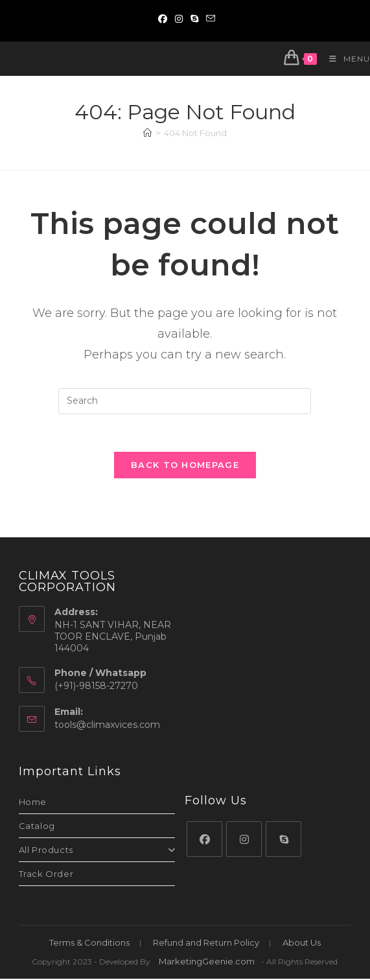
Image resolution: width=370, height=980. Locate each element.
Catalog (37, 827)
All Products (97, 851)
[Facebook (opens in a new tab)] (163, 19)
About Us (302, 944)
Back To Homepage (185, 467)
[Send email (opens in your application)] (209, 19)
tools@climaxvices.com (107, 726)
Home (33, 803)
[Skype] (283, 840)
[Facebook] (204, 840)
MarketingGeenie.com (207, 962)
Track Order (46, 875)
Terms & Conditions (89, 944)
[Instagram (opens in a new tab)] (179, 19)
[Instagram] (244, 840)
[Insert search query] (185, 401)
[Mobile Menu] (345, 59)
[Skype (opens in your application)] (194, 19)
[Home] (147, 133)
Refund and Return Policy (206, 944)
